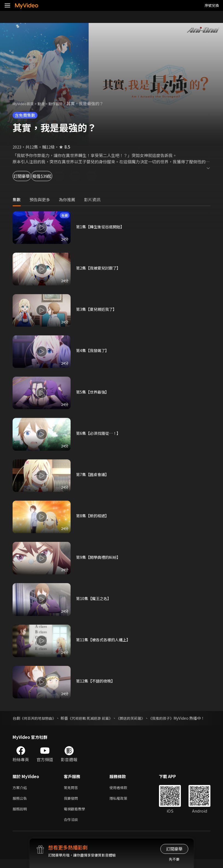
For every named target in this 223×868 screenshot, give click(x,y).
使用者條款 (123, 794)
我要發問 (72, 805)
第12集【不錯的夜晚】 (97, 681)
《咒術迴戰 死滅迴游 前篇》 (96, 718)
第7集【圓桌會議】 (94, 474)
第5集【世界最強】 (94, 392)
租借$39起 (63, 176)
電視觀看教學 (76, 817)
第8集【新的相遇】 (94, 516)
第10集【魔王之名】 (95, 598)
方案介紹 (21, 794)
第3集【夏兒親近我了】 (98, 309)
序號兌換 (212, 5)
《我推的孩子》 (173, 718)
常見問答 (72, 794)
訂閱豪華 (28, 176)
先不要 (174, 859)
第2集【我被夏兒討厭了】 (100, 268)
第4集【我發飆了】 (94, 350)
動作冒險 (62, 103)
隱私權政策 (123, 805)
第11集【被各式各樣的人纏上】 (105, 640)
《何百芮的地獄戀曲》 (40, 718)
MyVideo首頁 (25, 103)
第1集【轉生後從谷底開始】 (102, 227)
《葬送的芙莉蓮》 (140, 718)
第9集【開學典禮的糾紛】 (100, 557)
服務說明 (21, 817)
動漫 (45, 103)
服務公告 (21, 805)
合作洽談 (72, 828)
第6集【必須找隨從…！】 (100, 433)
